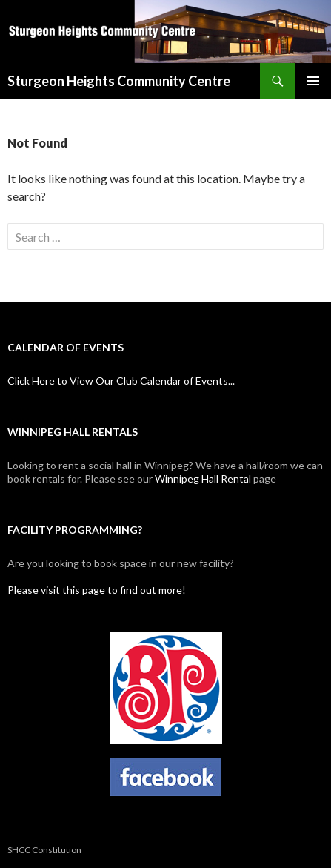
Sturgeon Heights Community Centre (119, 81)
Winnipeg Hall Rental (203, 478)
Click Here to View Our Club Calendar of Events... (121, 381)
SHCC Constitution (44, 850)
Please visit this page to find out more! (97, 590)
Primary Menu (313, 81)
